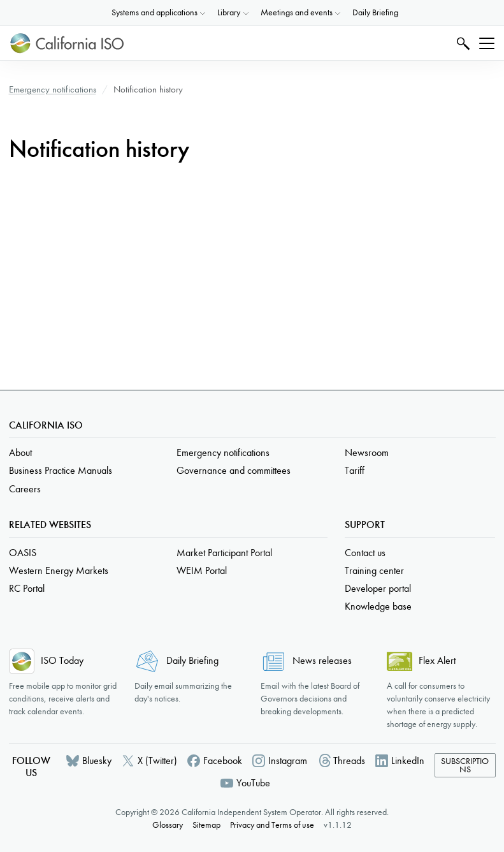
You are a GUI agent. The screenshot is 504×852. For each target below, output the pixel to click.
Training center (374, 570)
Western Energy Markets (59, 570)
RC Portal (27, 588)
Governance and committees (234, 470)
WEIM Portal (202, 570)
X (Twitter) (157, 760)
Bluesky (97, 760)
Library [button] (229, 12)
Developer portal (378, 588)
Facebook (223, 760)
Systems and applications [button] (155, 12)
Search (462, 43)
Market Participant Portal (224, 553)
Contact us (365, 553)
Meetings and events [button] (297, 12)
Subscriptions (465, 766)
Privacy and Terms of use (272, 825)
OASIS (23, 553)
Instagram (288, 760)
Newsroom (367, 452)
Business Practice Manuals (61, 470)
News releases (322, 660)
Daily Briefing (375, 12)
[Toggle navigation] (487, 43)
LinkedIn (408, 760)
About (20, 452)
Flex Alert (437, 660)
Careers (25, 489)
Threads (349, 760)
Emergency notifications (53, 89)
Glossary (168, 825)
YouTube (253, 783)
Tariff (355, 470)
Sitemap (206, 825)
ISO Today (62, 660)
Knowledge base (378, 606)
